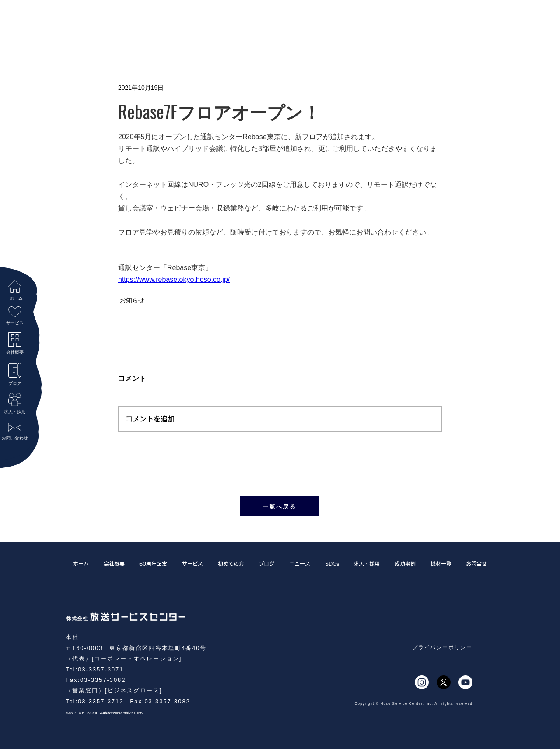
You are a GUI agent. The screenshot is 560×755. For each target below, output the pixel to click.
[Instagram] (422, 682)
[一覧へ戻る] (279, 506)
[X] (444, 682)
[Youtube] (465, 682)
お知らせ (132, 300)
